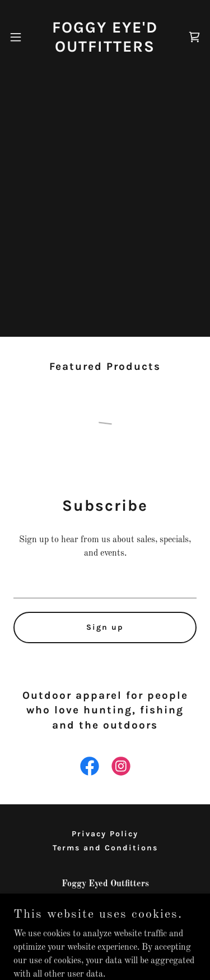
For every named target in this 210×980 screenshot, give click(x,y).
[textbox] (105, 584)
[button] (16, 37)
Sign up (105, 627)
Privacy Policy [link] (105, 834)
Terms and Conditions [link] (105, 848)
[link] (105, 37)
